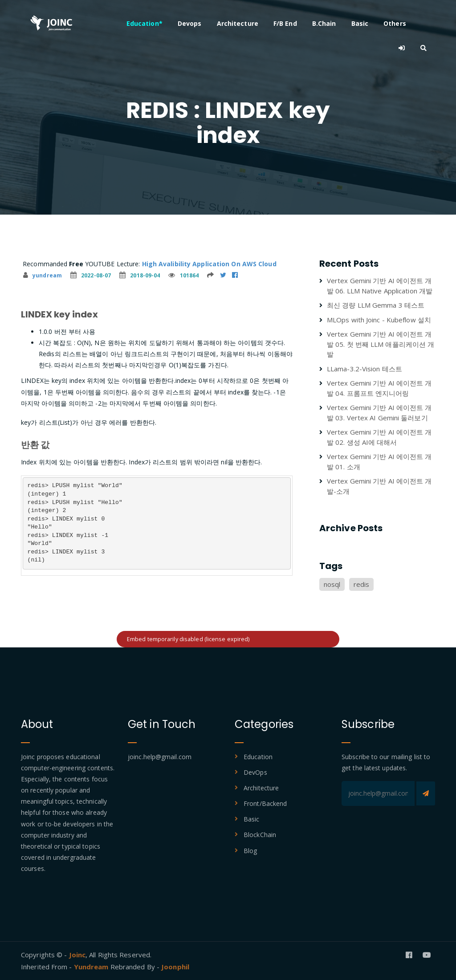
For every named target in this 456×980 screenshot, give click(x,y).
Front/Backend (265, 803)
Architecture (239, 23)
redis (362, 584)
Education (258, 757)
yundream (43, 275)
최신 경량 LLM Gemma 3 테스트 (376, 305)
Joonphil (175, 967)
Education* (146, 23)
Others (397, 23)
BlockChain (260, 835)
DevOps (255, 772)
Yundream (92, 967)
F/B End (287, 23)
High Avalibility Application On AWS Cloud (209, 264)
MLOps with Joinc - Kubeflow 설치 (379, 320)
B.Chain (326, 23)
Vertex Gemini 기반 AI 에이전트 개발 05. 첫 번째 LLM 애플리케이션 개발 (381, 344)
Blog (250, 851)
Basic (362, 23)
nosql (332, 584)
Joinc (77, 955)
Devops (191, 23)
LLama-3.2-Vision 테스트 (364, 369)
